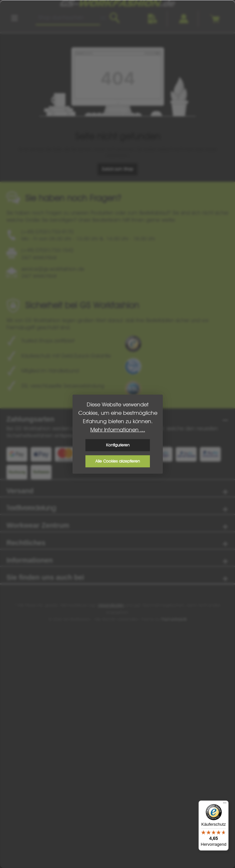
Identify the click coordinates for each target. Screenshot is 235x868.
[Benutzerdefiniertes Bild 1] (133, 344)
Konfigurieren (117, 445)
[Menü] (15, 18)
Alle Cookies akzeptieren (118, 461)
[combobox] (68, 18)
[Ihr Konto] (184, 19)
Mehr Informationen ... (118, 429)
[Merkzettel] (153, 19)
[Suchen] (115, 18)
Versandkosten (111, 605)
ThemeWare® (174, 619)
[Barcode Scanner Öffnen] (103, 18)
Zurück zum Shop (117, 169)
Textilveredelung (31, 508)
